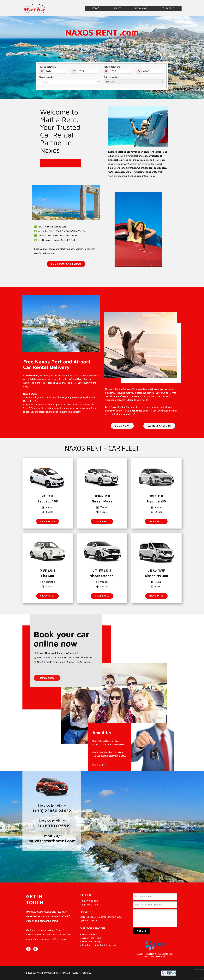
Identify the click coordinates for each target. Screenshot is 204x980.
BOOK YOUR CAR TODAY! (66, 264)
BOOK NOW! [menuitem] (141, 8)
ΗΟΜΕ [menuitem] (96, 8)
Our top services (93, 928)
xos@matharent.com (55, 841)
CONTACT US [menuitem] (168, 8)
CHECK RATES (102, 521)
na (31, 841)
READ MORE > (100, 765)
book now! (122, 426)
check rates (47, 521)
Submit (142, 931)
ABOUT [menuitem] (117, 8)
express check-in (159, 426)
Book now (47, 715)
